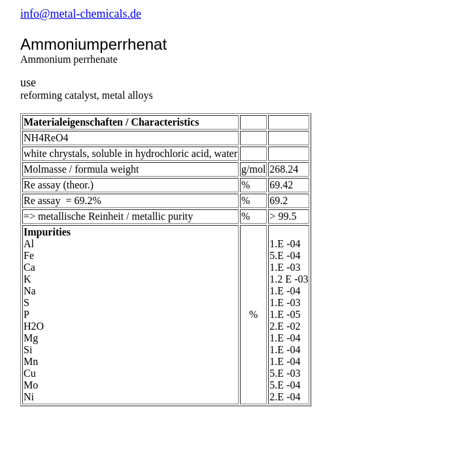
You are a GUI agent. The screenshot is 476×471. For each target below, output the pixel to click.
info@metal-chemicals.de (81, 14)
